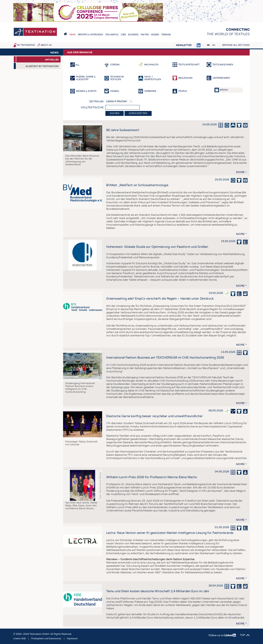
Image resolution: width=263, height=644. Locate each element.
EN (214, 45)
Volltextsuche (92, 107)
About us (46, 45)
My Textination (26, 45)
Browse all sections (236, 45)
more (240, 172)
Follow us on (222, 635)
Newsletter (184, 45)
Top (243, 635)
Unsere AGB (20, 639)
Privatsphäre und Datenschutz (46, 639)
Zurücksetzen (138, 113)
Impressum (72, 639)
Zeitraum (96, 102)
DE (208, 45)
